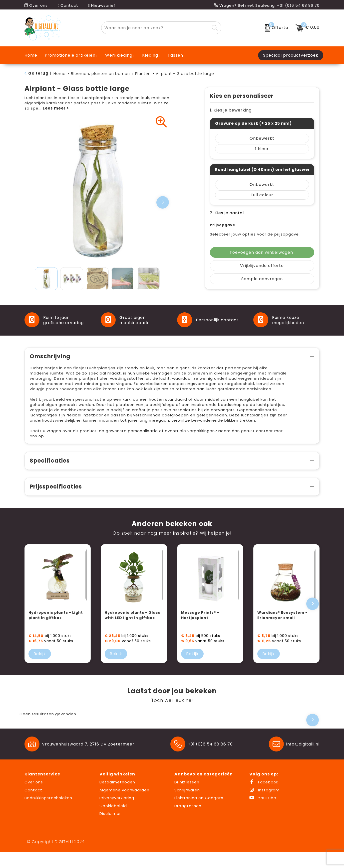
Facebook (264, 798)
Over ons (36, 5)
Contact (68, 5)
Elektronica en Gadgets (199, 813)
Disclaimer (110, 829)
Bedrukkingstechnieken (48, 813)
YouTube (263, 813)
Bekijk (40, 670)
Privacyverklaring (117, 813)
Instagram (264, 806)
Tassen (175, 55)
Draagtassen (188, 821)
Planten (143, 73)
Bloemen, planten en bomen (100, 73)
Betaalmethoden (117, 798)
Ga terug (38, 73)
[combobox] (156, 28)
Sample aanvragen (262, 279)
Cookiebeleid (113, 821)
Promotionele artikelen (70, 55)
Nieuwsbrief (102, 5)
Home (60, 73)
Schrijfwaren (187, 806)
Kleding (150, 55)
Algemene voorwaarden (124, 806)
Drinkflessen (187, 798)
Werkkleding (119, 55)
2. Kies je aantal (227, 213)
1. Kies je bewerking (231, 110)
